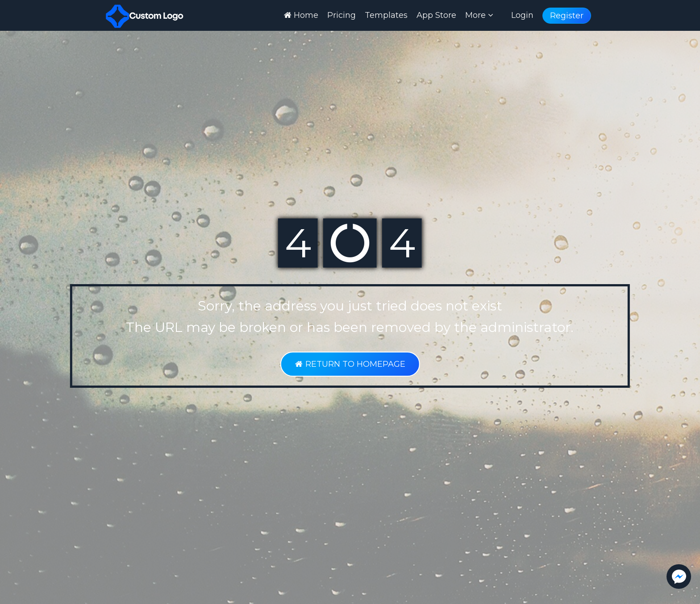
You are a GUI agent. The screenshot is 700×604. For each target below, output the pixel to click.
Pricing (342, 15)
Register (567, 16)
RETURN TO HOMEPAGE (350, 364)
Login (522, 15)
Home (301, 15)
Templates (386, 15)
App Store (436, 15)
